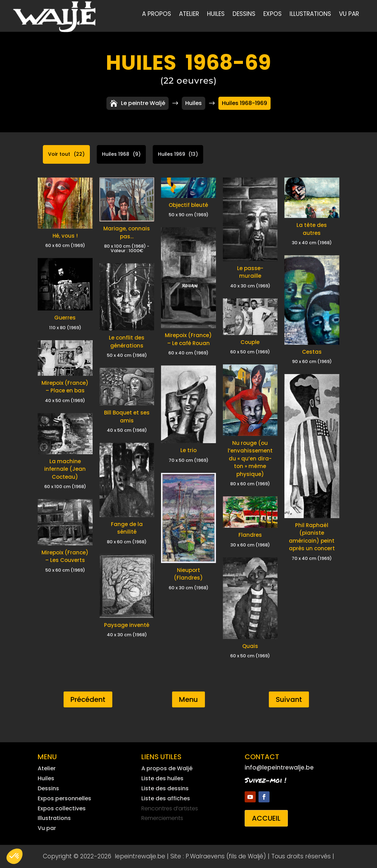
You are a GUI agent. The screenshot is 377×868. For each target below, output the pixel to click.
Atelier (189, 15)
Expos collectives (62, 808)
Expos (272, 15)
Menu (189, 699)
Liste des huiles (162, 778)
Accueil (266, 818)
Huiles (216, 15)
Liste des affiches (166, 798)
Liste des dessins (165, 788)
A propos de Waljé (167, 768)
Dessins (244, 15)
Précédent (88, 699)
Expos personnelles (64, 798)
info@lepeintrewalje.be (279, 767)
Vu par (349, 15)
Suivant (289, 699)
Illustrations (310, 15)
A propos (157, 15)
